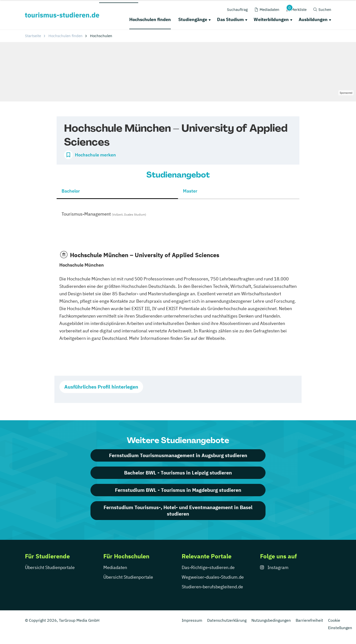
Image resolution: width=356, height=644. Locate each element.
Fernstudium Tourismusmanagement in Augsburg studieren (178, 455)
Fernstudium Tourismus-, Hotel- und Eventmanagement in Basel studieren (178, 510)
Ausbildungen (313, 19)
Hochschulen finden (150, 19)
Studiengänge (193, 19)
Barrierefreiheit (309, 620)
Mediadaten (115, 567)
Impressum (192, 620)
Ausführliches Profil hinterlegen (101, 387)
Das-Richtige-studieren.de (208, 567)
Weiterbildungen (271, 19)
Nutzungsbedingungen (271, 620)
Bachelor (71, 191)
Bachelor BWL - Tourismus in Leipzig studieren (178, 473)
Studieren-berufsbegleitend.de (212, 587)
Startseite (33, 36)
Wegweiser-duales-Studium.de (213, 577)
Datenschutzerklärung (227, 620)
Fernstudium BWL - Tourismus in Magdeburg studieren (178, 490)
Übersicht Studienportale (50, 567)
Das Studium (230, 19)
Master (190, 191)
